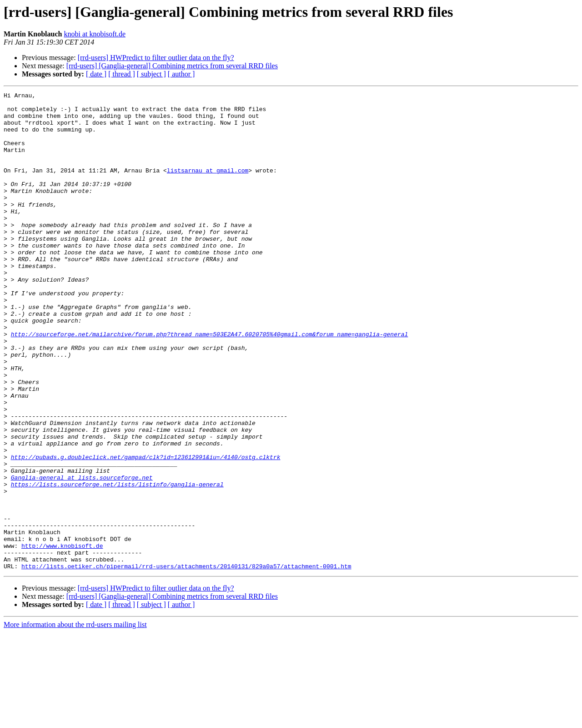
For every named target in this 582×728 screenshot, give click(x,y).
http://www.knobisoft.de (62, 637)
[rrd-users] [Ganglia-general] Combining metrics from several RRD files (172, 66)
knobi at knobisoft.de (95, 34)
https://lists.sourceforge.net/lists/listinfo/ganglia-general (117, 563)
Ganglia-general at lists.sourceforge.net (82, 555)
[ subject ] (151, 74)
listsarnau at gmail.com (208, 187)
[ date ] (96, 74)
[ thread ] (122, 74)
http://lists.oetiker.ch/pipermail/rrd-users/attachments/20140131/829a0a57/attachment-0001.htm (186, 662)
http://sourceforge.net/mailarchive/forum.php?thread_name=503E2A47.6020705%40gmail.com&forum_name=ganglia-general (210, 383)
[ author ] (181, 74)
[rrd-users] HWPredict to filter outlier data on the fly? (156, 58)
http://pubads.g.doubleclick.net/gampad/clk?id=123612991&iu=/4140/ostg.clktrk (146, 531)
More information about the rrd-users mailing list (75, 720)
